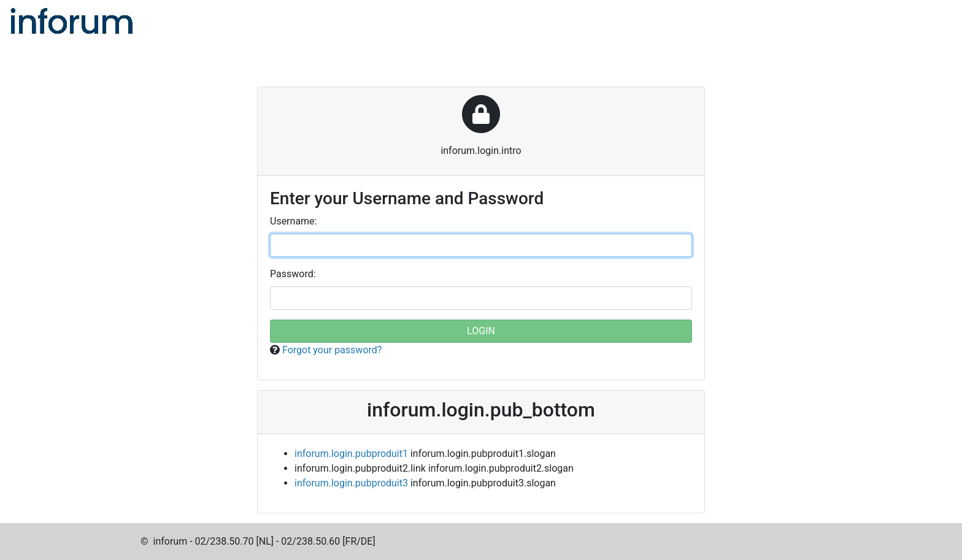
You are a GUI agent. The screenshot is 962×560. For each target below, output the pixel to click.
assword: (293, 274)
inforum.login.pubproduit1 (351, 454)
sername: (293, 221)
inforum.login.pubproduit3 (351, 483)
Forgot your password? (332, 350)
